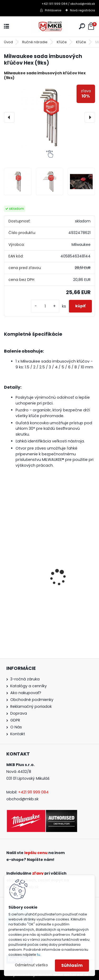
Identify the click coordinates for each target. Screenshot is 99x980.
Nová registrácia (82, 10)
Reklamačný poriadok (31, 706)
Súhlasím (72, 965)
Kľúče (62, 42)
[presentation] (9, 117)
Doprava (19, 713)
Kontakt (18, 734)
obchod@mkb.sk (22, 799)
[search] (82, 26)
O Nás (16, 727)
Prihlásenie (53, 10)
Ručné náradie (35, 42)
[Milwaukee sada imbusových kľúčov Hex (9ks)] (49, 117)
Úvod (8, 42)
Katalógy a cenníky (29, 686)
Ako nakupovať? (26, 693)
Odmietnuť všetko (31, 965)
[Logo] (50, 26)
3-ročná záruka (25, 679)
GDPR (15, 720)
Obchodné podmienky (32, 700)
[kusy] (45, 306)
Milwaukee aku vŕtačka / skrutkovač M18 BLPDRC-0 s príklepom (46, 594)
